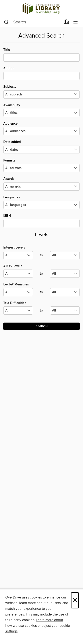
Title (41, 55)
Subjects (41, 91)
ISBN (41, 220)
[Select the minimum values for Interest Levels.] (18, 255)
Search (42, 326)
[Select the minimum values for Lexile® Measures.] (18, 292)
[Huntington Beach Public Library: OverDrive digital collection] (41, 8)
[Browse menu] (76, 22)
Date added (41, 147)
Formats (41, 165)
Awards (41, 184)
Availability (41, 110)
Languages (41, 202)
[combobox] (33, 22)
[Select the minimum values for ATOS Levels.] (18, 274)
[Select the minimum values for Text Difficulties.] (18, 311)
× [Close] (75, 600)
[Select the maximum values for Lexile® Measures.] (65, 292)
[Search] (6, 22)
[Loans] (67, 23)
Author (41, 73)
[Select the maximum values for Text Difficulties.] (65, 311)
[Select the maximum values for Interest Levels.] (65, 255)
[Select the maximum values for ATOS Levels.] (65, 274)
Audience (41, 128)
